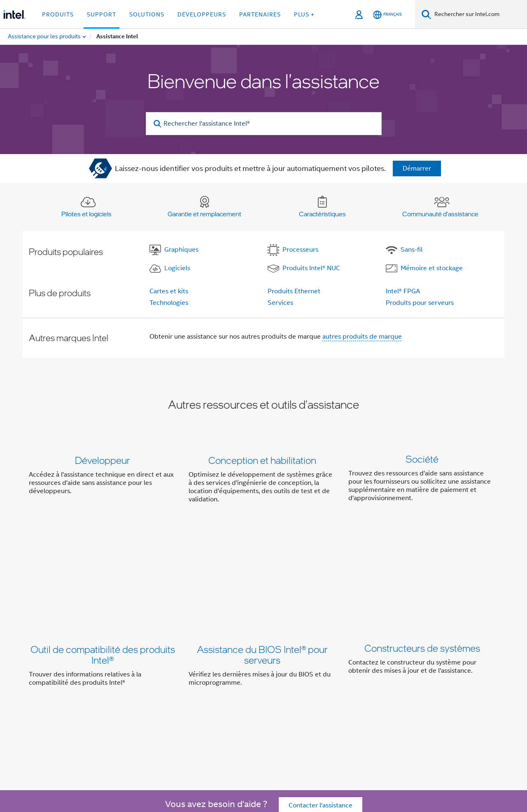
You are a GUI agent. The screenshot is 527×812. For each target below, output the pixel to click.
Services (280, 303)
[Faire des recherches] (426, 14)
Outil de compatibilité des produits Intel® (103, 565)
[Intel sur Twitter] (116, 719)
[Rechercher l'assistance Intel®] (264, 124)
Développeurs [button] (202, 14)
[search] (158, 124)
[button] (263, 481)
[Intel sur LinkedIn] (136, 719)
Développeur (103, 460)
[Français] (387, 15)
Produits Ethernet (294, 291)
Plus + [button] (304, 14)
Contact (367, 689)
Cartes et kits (169, 291)
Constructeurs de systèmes (422, 560)
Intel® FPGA (403, 291)
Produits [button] (58, 14)
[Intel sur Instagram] (177, 719)
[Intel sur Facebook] (95, 719)
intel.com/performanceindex (125, 770)
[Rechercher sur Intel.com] (479, 14)
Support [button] (101, 14)
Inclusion (260, 689)
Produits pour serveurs (420, 303)
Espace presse (408, 689)
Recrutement (457, 689)
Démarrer (417, 168)
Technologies (169, 303)
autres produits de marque (362, 337)
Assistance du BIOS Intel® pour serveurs (262, 565)
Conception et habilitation (262, 460)
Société (422, 460)
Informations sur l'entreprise (133, 689)
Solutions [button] (147, 14)
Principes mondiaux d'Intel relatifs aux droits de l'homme (243, 776)
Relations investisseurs (314, 689)
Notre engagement (210, 689)
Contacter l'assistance (321, 641)
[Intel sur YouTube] (156, 719)
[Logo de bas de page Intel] (45, 735)
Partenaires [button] (260, 14)
